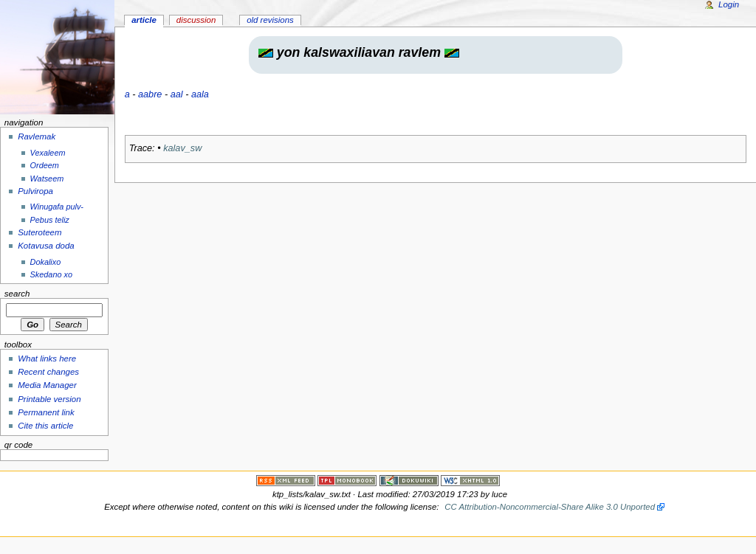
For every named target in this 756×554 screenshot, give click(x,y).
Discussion (196, 20)
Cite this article (45, 426)
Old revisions (270, 20)
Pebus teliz (50, 220)
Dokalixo (46, 262)
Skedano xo (51, 274)
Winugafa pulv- (57, 207)
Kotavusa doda (46, 246)
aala (200, 94)
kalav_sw (182, 148)
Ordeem (45, 165)
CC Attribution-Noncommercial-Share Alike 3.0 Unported (550, 507)
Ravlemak (37, 136)
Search (17, 294)
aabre (150, 94)
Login (729, 4)
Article (144, 20)
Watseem (47, 179)
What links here (47, 359)
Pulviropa (35, 191)
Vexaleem (48, 153)
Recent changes (48, 372)
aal (177, 94)
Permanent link (46, 412)
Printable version (49, 399)
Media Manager (47, 385)
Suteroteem (39, 232)
